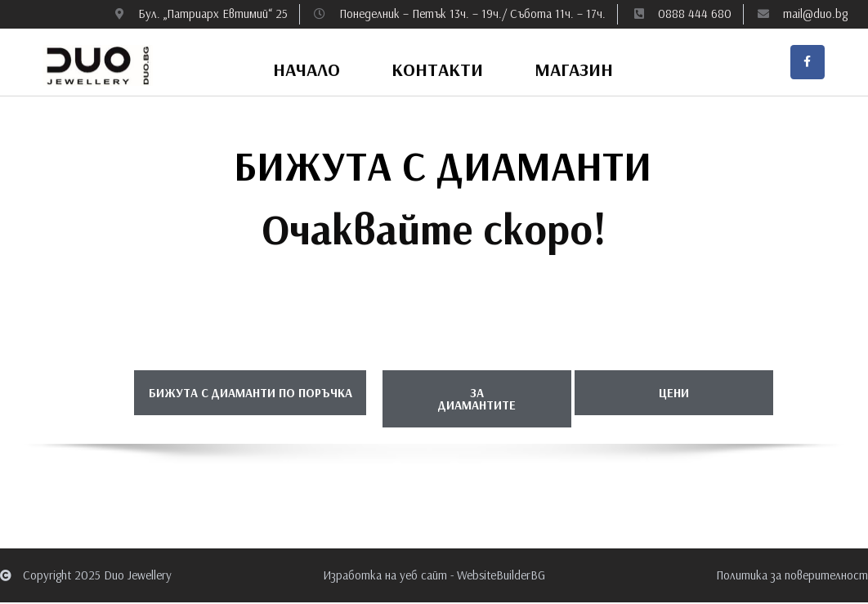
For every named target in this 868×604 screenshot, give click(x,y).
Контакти (437, 72)
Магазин (574, 72)
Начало (306, 72)
